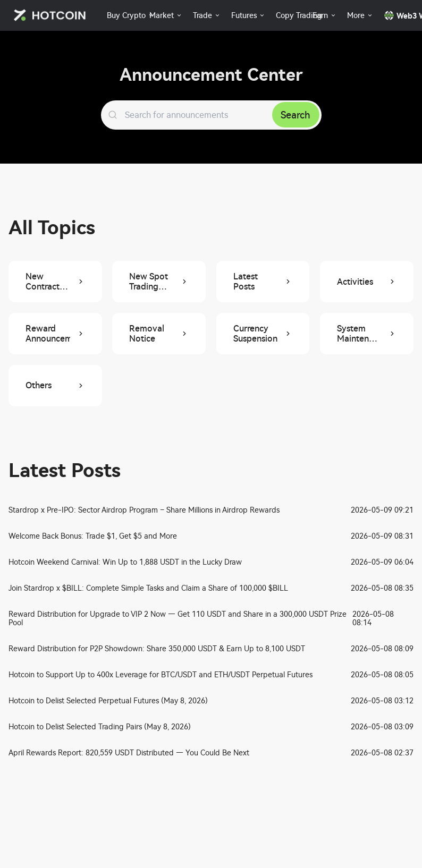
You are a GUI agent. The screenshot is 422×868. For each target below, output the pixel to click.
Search (296, 115)
